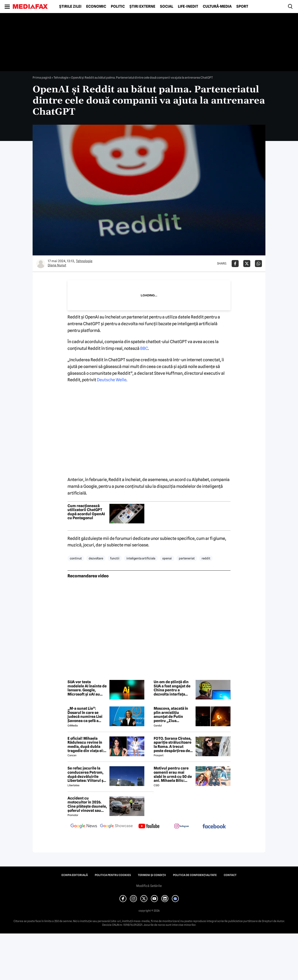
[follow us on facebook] (214, 827)
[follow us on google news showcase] (116, 826)
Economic (96, 7)
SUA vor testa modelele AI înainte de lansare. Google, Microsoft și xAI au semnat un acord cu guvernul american (87, 688)
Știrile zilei (70, 7)
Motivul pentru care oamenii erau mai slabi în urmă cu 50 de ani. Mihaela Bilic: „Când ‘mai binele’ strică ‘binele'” (173, 774)
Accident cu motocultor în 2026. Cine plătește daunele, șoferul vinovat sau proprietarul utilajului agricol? (87, 804)
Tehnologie (61, 77)
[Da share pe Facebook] (235, 264)
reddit (206, 558)
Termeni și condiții (152, 875)
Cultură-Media (217, 7)
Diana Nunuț (57, 265)
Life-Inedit (188, 7)
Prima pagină (42, 77)
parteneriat (187, 558)
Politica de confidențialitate (195, 875)
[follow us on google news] (84, 826)
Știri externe (142, 7)
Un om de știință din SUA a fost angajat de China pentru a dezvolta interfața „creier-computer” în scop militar (173, 688)
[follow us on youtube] (149, 826)
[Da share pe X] (247, 264)
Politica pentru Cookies (113, 875)
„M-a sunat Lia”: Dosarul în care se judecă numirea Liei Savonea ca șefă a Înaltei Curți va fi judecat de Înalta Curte (85, 715)
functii (115, 558)
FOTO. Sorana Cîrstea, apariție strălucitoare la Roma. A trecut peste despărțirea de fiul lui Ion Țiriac (173, 745)
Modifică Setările (149, 886)
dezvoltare (96, 558)
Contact (230, 875)
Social (167, 7)
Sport (242, 7)
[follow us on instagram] (182, 826)
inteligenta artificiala (141, 558)
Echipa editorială (75, 875)
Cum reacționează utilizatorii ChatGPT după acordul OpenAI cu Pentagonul (86, 512)
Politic (118, 7)
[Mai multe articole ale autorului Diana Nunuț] (41, 264)
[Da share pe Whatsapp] (258, 264)
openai (167, 558)
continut (76, 558)
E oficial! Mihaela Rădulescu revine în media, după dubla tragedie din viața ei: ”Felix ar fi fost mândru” (86, 745)
